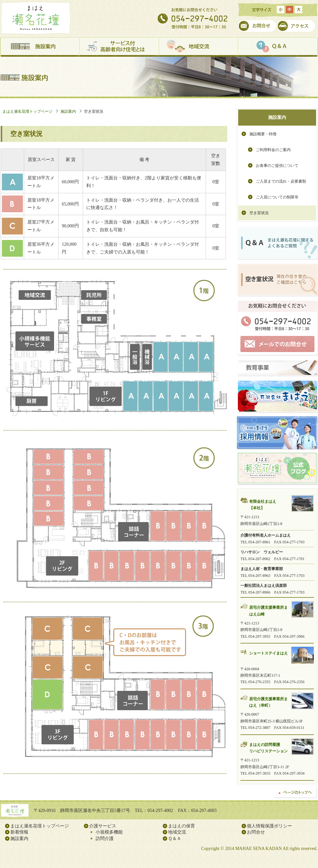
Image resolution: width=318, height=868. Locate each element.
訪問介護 (105, 839)
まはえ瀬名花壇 (36, 18)
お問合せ (257, 26)
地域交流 (199, 47)
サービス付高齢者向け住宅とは (119, 47)
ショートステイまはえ (268, 653)
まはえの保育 (182, 826)
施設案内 (40, 47)
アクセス (296, 26)
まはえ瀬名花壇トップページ (27, 111)
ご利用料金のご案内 (273, 150)
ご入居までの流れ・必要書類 (281, 181)
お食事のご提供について (277, 166)
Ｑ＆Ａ (278, 47)
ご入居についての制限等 (277, 197)
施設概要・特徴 (263, 134)
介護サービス (103, 826)
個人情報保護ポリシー (269, 826)
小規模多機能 (109, 832)
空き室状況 (259, 213)
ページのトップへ (296, 793)
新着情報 (19, 832)
